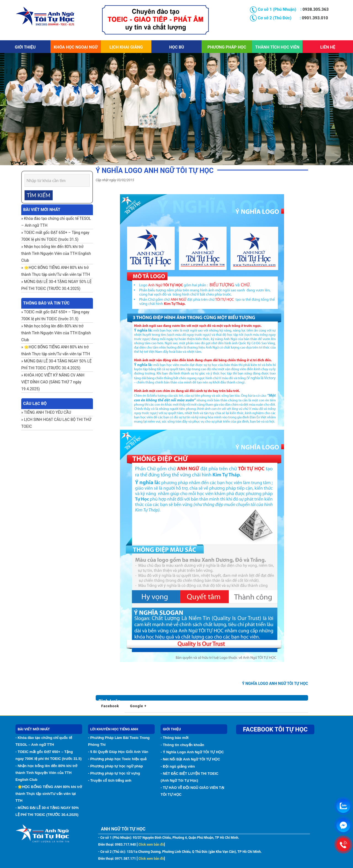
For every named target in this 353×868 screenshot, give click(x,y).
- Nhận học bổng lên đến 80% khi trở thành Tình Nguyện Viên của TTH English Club (46, 773)
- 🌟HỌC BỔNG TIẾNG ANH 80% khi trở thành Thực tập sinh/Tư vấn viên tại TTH (49, 794)
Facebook (110, 706)
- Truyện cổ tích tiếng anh (110, 780)
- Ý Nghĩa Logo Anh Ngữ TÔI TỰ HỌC (192, 752)
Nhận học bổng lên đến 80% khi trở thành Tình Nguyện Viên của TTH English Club (56, 253)
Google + (138, 706)
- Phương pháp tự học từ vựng (114, 773)
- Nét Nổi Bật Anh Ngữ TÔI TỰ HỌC (190, 759)
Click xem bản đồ (151, 845)
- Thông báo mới (174, 738)
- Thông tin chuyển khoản (182, 745)
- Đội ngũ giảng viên (178, 766)
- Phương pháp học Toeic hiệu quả (117, 759)
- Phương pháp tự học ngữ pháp (115, 766)
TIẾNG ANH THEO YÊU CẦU (48, 412)
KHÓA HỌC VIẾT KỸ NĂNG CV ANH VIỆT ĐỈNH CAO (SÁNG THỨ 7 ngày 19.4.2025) (53, 382)
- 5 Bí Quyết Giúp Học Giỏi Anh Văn (118, 752)
